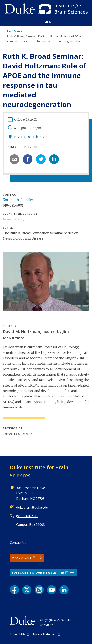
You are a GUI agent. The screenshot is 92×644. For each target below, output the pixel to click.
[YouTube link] (52, 590)
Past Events (15, 31)
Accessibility (18, 634)
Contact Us (18, 543)
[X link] (27, 590)
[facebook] (28, 159)
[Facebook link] (14, 590)
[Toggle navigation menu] (46, 21)
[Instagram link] (39, 590)
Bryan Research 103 (29, 137)
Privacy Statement (45, 634)
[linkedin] (54, 159)
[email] (14, 159)
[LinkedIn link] (64, 590)
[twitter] (41, 159)
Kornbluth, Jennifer (18, 200)
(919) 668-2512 (27, 516)
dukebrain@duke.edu (32, 507)
